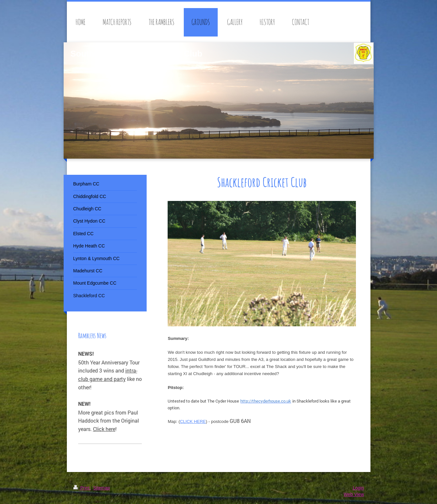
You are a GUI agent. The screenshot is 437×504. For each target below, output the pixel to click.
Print (82, 488)
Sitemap (102, 488)
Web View (354, 494)
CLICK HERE (193, 421)
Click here (104, 429)
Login (358, 488)
